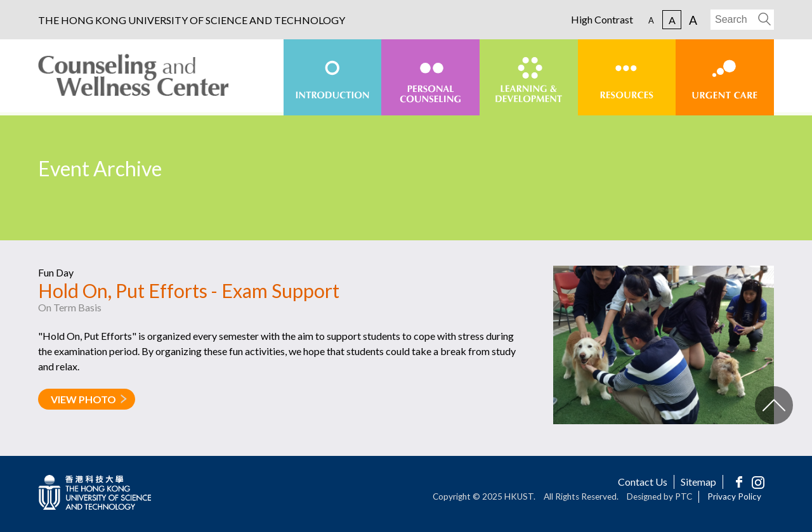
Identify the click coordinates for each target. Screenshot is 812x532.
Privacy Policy (734, 496)
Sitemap (698, 482)
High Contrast (602, 20)
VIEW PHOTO (83, 399)
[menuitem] (333, 77)
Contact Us (643, 482)
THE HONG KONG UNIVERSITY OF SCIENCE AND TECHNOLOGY (192, 20)
